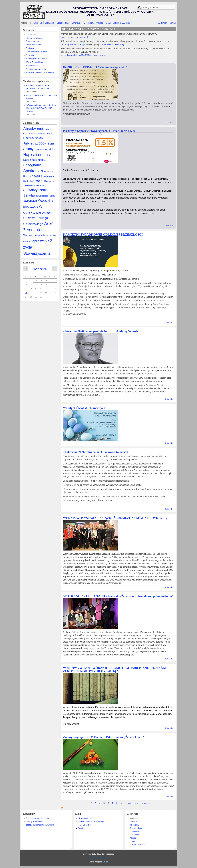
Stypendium (30, 201)
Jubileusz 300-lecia (122, 23)
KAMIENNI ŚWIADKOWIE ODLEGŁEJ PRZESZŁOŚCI (103, 235)
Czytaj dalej (169, 122)
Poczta (81, 828)
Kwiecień (40, 269)
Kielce (52, 149)
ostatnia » (145, 803)
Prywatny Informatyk (98, 858)
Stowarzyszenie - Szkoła (36, 52)
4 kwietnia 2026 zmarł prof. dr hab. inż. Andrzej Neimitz (101, 331)
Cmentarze (77, 23)
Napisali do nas (36, 155)
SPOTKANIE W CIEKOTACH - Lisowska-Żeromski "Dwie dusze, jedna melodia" (118, 596)
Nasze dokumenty (33, 45)
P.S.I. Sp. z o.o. (85, 825)
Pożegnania (32, 165)
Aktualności (26, 23)
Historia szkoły (33, 138)
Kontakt (173, 23)
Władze (100, 23)
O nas (108, 23)
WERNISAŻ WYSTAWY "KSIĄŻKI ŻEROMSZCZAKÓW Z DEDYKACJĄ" (116, 518)
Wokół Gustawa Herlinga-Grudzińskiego (37, 218)
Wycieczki (30, 235)
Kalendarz (38, 23)
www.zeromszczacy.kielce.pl (74, 37)
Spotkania (30, 48)
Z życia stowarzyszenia (36, 69)
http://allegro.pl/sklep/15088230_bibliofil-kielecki (83, 55)
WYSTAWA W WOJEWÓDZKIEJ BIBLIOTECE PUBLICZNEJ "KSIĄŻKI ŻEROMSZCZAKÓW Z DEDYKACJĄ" (115, 669)
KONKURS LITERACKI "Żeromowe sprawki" (95, 67)
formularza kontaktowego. (113, 44)
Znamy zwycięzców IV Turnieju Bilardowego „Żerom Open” (103, 737)
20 (26, 293)
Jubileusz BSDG (41, 149)
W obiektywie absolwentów (37, 59)
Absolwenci (31, 35)
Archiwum (163, 23)
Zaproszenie (40, 241)
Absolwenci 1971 (85, 818)
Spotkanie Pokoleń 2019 (34, 185)
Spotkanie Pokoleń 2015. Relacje (40, 73)
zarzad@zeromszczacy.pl (73, 44)
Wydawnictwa (32, 66)
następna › (133, 803)
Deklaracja (49, 23)
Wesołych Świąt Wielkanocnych (84, 408)
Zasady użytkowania (34, 822)
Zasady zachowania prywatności (40, 825)
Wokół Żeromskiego (34, 62)
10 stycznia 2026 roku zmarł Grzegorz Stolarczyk (96, 452)
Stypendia (30, 55)
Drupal (106, 862)
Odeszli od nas (63, 23)
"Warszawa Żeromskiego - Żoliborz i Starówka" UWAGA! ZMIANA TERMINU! (41, 108)
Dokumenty (89, 23)
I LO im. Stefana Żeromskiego (91, 822)
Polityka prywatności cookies (38, 818)
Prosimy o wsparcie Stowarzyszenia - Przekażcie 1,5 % (99, 131)
